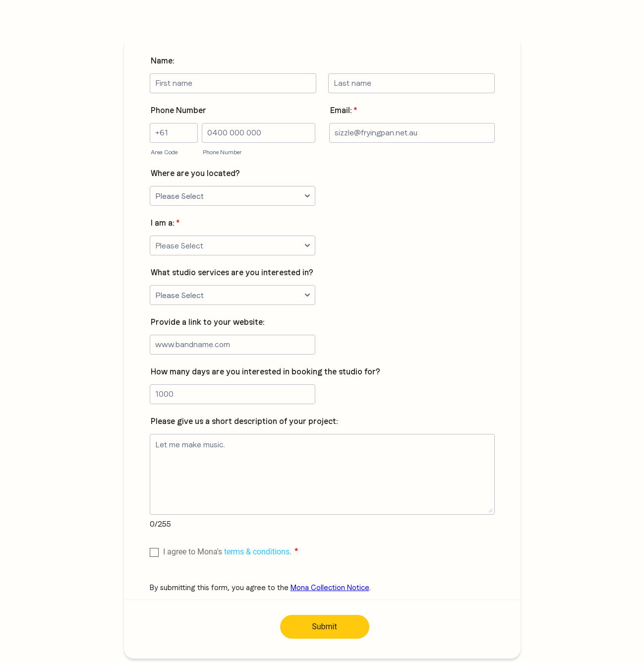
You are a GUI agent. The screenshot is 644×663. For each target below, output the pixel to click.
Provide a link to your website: (207, 322)
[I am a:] (233, 245)
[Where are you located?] (233, 196)
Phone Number (178, 110)
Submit (324, 627)
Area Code (164, 152)
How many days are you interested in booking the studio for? (265, 372)
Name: (162, 61)
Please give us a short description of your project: (244, 421)
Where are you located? (195, 173)
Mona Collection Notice (330, 588)
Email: (344, 110)
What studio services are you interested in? (232, 272)
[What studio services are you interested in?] (233, 295)
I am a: (165, 223)
